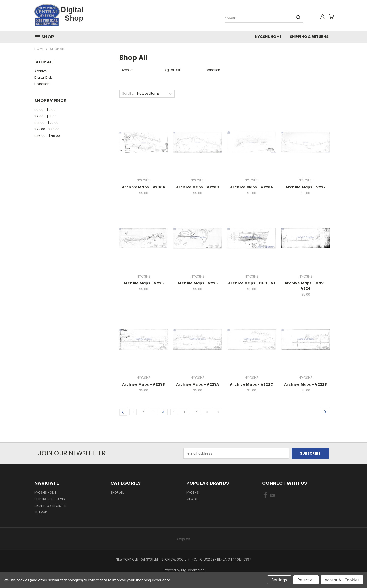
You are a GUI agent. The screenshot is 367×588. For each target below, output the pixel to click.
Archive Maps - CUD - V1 (252, 283)
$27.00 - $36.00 (47, 129)
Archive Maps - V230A (143, 187)
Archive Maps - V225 (198, 283)
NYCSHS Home (268, 37)
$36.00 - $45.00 (47, 136)
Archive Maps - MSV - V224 (306, 286)
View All (193, 499)
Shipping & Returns (309, 37)
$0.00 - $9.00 (45, 110)
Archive (41, 71)
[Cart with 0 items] (331, 17)
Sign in (40, 506)
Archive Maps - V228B (198, 187)
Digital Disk (43, 78)
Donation (42, 84)
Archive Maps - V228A (252, 187)
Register (59, 506)
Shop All (117, 492)
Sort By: (128, 94)
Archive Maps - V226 (144, 283)
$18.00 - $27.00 (46, 123)
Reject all (306, 580)
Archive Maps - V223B (144, 384)
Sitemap (41, 512)
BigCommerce (193, 570)
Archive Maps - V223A (198, 384)
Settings (279, 580)
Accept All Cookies (342, 580)
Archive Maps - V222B (306, 384)
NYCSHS (193, 492)
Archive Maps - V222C (252, 384)
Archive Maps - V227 (306, 187)
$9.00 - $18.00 (45, 116)
